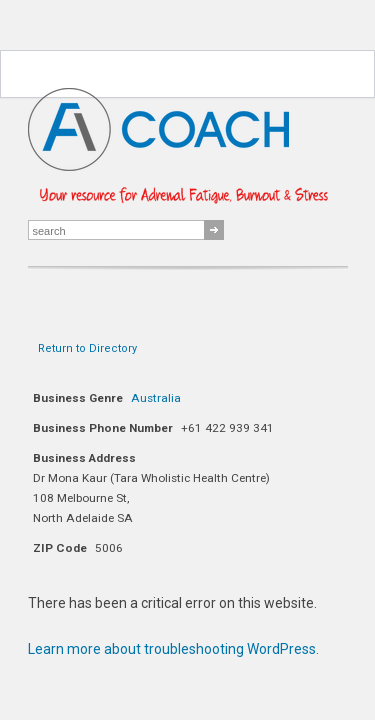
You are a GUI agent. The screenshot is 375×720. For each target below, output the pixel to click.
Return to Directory (87, 348)
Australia (156, 398)
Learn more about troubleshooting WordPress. (173, 649)
